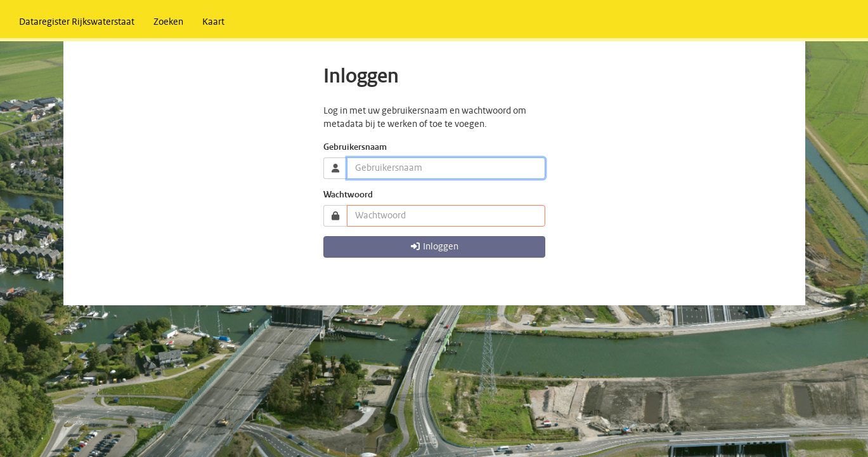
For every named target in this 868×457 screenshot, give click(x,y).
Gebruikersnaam (355, 148)
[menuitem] (77, 22)
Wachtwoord (348, 195)
